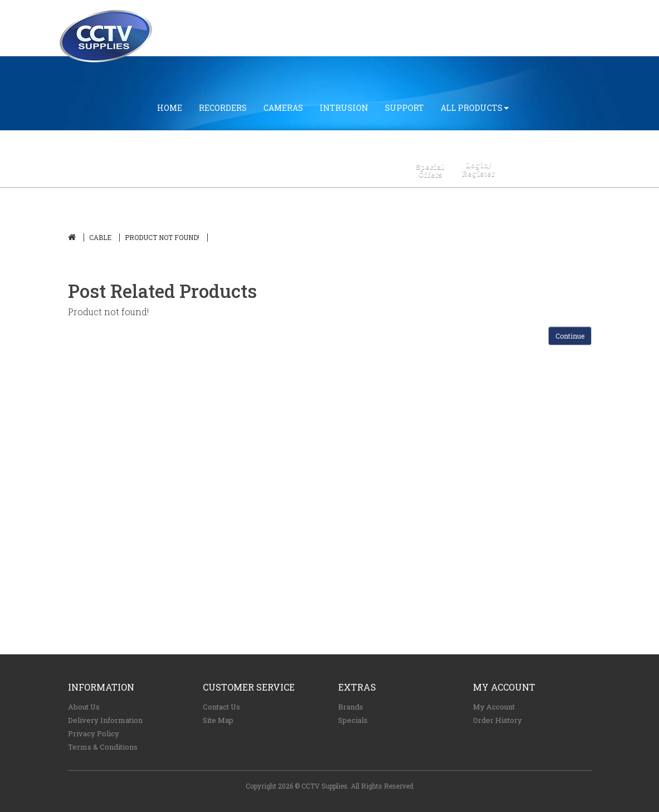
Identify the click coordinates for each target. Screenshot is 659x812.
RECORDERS (223, 108)
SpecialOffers (430, 171)
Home (170, 108)
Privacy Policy (94, 733)
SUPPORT (404, 108)
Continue (570, 336)
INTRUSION (344, 108)
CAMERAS (283, 108)
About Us (84, 707)
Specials (353, 720)
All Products (475, 108)
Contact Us (221, 707)
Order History (497, 720)
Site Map (218, 720)
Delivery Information (105, 720)
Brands (351, 707)
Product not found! (162, 237)
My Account (494, 707)
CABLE (100, 237)
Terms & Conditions (103, 747)
